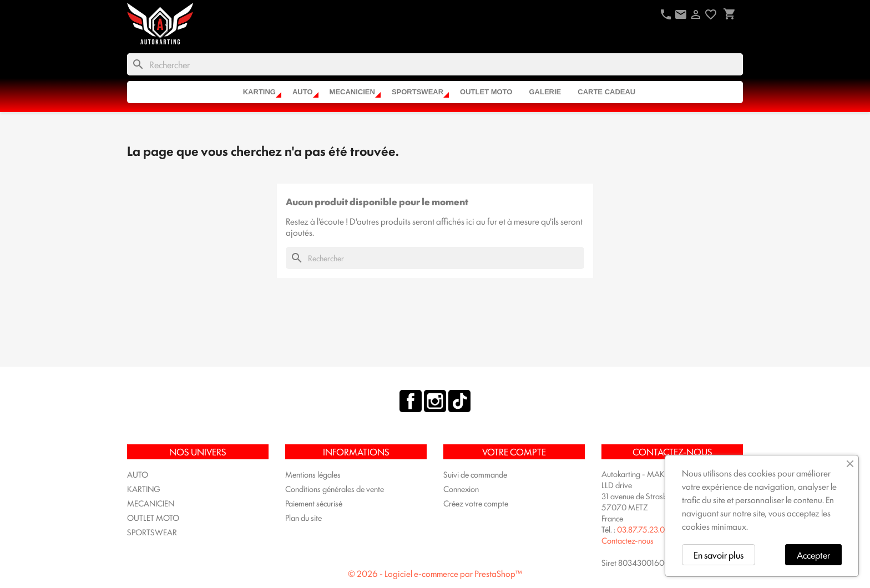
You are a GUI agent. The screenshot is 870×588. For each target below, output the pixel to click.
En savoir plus (719, 555)
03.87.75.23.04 (643, 529)
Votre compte (514, 452)
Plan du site (304, 517)
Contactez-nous (628, 540)
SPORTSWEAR (418, 92)
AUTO (303, 92)
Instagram (435, 401)
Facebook (411, 401)
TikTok (459, 401)
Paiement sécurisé (314, 503)
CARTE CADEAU (606, 92)
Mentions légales (313, 474)
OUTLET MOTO (486, 92)
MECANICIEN (352, 92)
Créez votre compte (476, 503)
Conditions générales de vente (335, 488)
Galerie (545, 92)
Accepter (813, 555)
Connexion (461, 488)
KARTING (259, 92)
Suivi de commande (475, 474)
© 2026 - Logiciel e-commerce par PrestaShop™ (435, 573)
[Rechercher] (435, 64)
